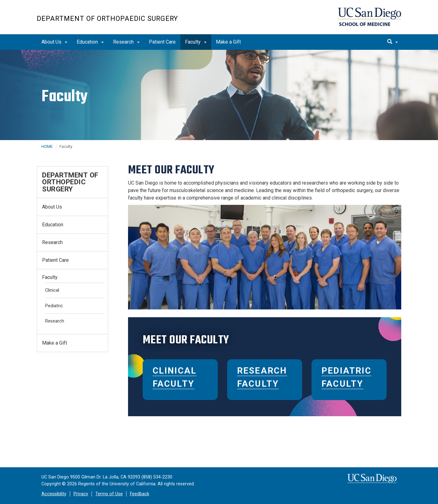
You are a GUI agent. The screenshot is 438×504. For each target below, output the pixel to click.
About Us (54, 42)
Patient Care (162, 42)
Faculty (196, 42)
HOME (47, 146)
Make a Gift (228, 42)
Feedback (140, 494)
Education (90, 42)
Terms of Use (109, 494)
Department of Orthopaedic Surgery (107, 19)
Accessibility (54, 494)
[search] (393, 42)
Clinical (52, 290)
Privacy (81, 494)
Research (126, 42)
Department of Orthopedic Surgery (70, 182)
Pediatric (54, 306)
